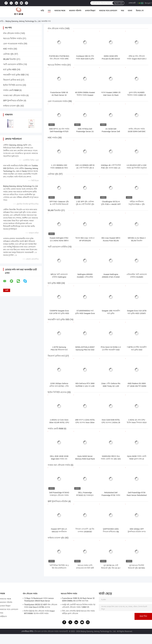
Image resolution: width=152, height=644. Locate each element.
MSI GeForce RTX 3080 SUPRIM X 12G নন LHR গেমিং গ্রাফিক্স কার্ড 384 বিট (85, 386)
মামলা (130, 11)
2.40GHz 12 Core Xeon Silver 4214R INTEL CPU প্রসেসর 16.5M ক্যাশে (59, 422)
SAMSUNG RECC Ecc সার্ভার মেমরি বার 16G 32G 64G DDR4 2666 (111, 459)
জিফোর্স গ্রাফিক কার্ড (12, 80)
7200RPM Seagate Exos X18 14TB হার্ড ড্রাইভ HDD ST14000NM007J (59, 313)
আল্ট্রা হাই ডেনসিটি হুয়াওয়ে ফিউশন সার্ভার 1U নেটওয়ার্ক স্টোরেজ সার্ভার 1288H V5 (79, 606)
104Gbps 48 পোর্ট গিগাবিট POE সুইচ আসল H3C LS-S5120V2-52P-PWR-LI (111, 168)
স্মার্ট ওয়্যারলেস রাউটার (13, 64)
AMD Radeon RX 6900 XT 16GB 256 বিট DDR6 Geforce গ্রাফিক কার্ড (137, 386)
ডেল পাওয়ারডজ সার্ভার (13, 44)
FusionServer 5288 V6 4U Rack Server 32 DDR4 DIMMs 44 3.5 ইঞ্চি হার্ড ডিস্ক (78, 600)
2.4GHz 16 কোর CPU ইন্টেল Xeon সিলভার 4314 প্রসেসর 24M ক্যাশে (137, 422)
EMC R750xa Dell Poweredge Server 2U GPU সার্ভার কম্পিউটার (85, 131)
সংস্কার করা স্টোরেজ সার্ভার (14, 95)
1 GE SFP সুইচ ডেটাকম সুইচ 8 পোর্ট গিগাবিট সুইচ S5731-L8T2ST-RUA (85, 204)
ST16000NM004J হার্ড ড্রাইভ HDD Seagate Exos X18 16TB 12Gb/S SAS (85, 313)
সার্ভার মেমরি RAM (11, 90)
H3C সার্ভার (8, 49)
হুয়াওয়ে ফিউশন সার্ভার (13, 38)
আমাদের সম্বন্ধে (60, 11)
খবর (122, 11)
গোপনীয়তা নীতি (27, 631)
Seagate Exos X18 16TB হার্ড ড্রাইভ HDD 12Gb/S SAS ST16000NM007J (137, 313)
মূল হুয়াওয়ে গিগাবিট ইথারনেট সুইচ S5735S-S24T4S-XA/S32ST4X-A (137, 568)
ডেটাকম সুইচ (8, 54)
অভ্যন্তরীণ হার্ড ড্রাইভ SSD (14, 75)
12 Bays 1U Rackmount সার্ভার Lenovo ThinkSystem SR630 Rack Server (39, 600)
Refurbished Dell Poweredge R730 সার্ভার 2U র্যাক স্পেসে (111, 495)
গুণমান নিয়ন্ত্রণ (90, 11)
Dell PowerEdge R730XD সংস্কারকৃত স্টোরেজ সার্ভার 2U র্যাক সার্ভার (59, 495)
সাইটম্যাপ (3, 616)
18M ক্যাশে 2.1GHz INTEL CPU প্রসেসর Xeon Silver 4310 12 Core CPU (85, 422)
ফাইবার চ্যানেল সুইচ (11, 106)
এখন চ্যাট (132, 3)
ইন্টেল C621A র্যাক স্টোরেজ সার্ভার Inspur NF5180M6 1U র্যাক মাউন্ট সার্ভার (39, 612)
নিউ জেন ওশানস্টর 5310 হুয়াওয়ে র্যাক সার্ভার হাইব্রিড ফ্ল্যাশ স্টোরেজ (78, 612)
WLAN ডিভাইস (10, 59)
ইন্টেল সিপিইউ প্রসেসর (13, 85)
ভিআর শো (140, 11)
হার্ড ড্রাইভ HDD (10, 70)
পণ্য (49, 11)
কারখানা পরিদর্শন (75, 11)
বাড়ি (42, 11)
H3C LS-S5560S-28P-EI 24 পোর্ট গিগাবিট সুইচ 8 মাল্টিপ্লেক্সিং (85, 168)
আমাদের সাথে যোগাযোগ (108, 11)
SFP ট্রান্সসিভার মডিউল (13, 101)
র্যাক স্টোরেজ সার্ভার (11, 33)
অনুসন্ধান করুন (118, 3)
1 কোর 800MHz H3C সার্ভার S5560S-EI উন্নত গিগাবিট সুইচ (59, 168)
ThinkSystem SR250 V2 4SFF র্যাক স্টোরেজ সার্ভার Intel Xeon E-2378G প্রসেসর (41, 606)
